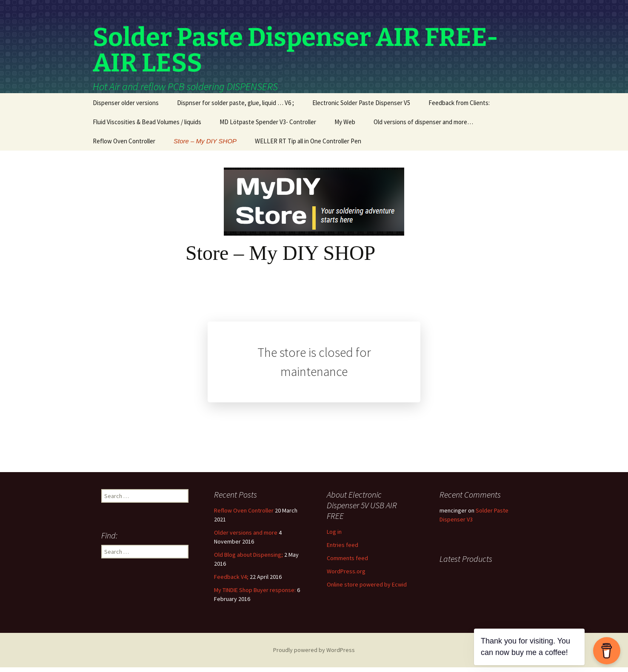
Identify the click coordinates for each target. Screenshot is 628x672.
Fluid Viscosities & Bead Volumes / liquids (147, 127)
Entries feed (343, 550)
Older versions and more (246, 537)
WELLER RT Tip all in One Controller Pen (308, 146)
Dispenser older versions (126, 107)
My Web (345, 127)
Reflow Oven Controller (124, 146)
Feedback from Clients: (459, 107)
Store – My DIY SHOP (205, 146)
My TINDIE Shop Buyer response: (255, 595)
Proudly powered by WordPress (314, 655)
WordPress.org (346, 576)
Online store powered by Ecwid (367, 589)
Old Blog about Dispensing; (248, 559)
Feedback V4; (231, 581)
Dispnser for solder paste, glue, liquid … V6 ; (235, 107)
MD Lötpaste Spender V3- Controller (268, 127)
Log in (334, 536)
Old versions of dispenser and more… (423, 127)
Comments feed (347, 563)
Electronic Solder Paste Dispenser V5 (361, 107)
